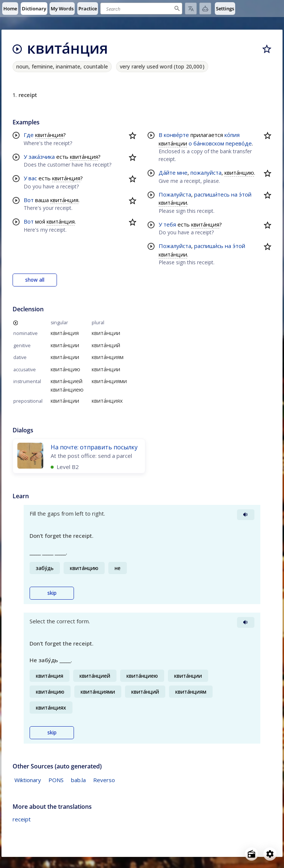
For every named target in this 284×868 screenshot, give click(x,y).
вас (33, 178)
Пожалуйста (175, 194)
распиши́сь (209, 246)
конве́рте (176, 135)
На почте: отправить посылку (94, 447)
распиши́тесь (212, 194)
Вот (29, 200)
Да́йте (167, 172)
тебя (170, 224)
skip (52, 593)
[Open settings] (270, 854)
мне (182, 172)
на (234, 194)
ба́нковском (209, 143)
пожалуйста (206, 172)
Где (29, 135)
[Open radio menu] (251, 854)
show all (35, 280)
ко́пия (232, 135)
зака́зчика (42, 157)
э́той (245, 194)
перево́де (239, 143)
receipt (22, 819)
